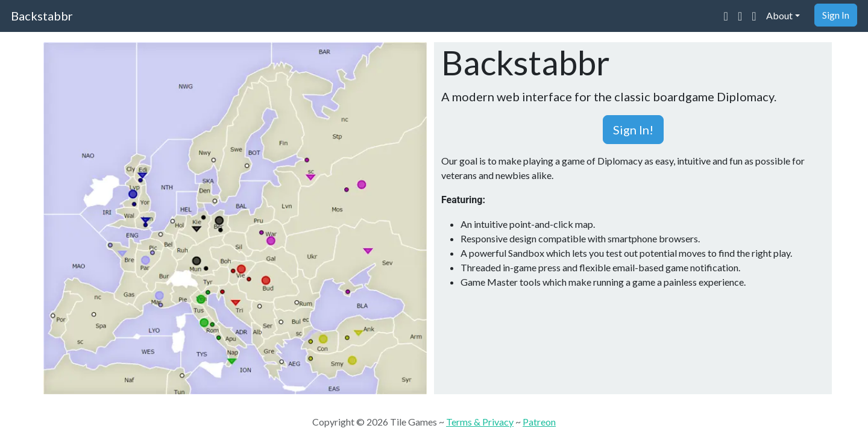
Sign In (836, 15)
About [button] (779, 15)
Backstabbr (42, 16)
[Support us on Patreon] (754, 16)
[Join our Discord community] (726, 16)
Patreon (539, 422)
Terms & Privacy (480, 422)
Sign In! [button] (633, 130)
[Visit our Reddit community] (740, 16)
